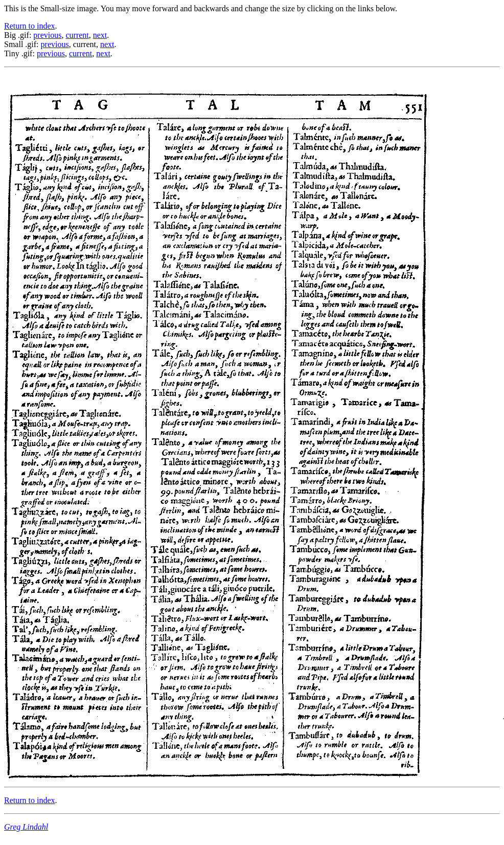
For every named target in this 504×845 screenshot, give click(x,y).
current (77, 35)
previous (47, 35)
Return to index (30, 26)
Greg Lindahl (26, 827)
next (100, 35)
